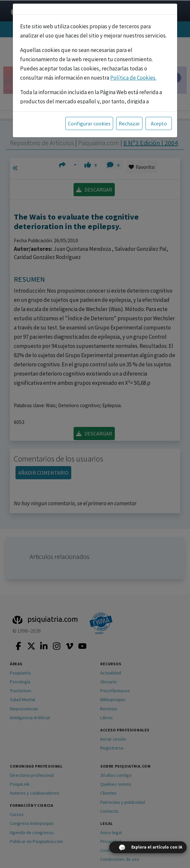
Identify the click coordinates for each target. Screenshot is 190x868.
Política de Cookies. (133, 78)
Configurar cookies (89, 123)
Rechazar (129, 123)
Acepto (159, 123)
